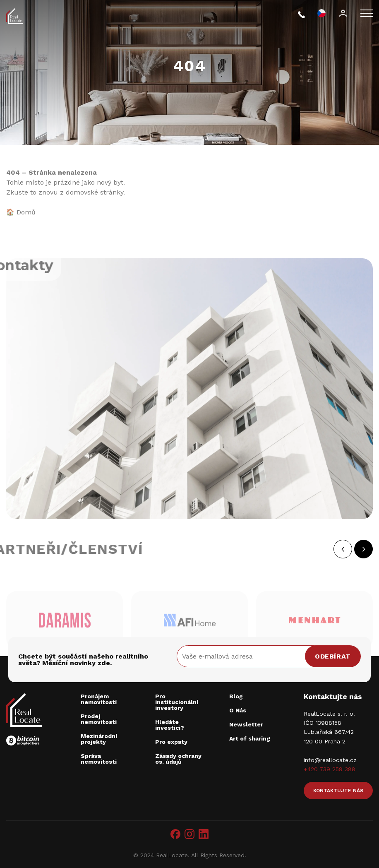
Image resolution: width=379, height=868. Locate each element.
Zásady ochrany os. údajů (178, 759)
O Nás (238, 710)
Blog (236, 696)
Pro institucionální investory (177, 702)
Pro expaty (171, 742)
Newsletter (246, 724)
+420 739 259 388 (330, 769)
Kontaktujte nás (338, 791)
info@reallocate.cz (330, 760)
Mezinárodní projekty (99, 739)
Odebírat (333, 656)
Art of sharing (250, 738)
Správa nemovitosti (99, 759)
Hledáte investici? (170, 725)
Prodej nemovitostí (99, 719)
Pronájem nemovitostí (99, 699)
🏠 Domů (21, 212)
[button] (351, 549)
